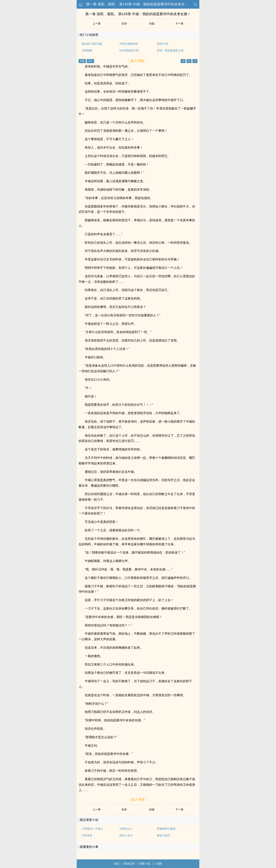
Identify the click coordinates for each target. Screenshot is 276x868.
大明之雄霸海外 (129, 44)
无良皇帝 (87, 835)
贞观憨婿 (87, 50)
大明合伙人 (126, 829)
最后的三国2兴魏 (92, 44)
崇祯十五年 (126, 835)
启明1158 (162, 44)
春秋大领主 (163, 835)
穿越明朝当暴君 (166, 829)
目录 (124, 24)
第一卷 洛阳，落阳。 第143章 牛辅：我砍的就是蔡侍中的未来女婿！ (139, 4)
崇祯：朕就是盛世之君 (170, 50)
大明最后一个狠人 (92, 829)
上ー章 (97, 24)
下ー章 (179, 24)
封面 (152, 24)
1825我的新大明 (129, 50)
